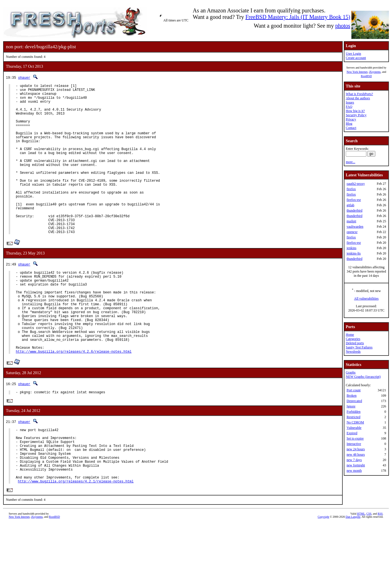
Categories (353, 339)
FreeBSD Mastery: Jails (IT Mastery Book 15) (298, 17)
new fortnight (356, 465)
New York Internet (357, 72)
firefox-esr (354, 200)
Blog (349, 124)
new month (354, 471)
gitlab (350, 205)
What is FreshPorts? (359, 94)
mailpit (351, 221)
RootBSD (366, 76)
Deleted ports (355, 343)
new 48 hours (356, 455)
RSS (380, 577)
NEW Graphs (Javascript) (363, 377)
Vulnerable (354, 428)
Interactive (354, 444)
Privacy (351, 119)
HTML (361, 577)
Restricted (354, 417)
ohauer (24, 77)
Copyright (323, 580)
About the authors (358, 98)
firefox (351, 189)
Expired (352, 433)
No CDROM (355, 422)
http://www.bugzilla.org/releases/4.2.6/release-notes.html (74, 401)
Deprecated (354, 401)
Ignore (351, 406)
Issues (350, 102)
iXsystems (375, 72)
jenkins (352, 248)
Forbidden (354, 412)
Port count (354, 390)
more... (351, 162)
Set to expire (355, 438)
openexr (352, 232)
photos (343, 26)
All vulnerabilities (366, 299)
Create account (356, 58)
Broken (352, 396)
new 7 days (354, 460)
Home (350, 335)
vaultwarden (355, 227)
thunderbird (354, 210)
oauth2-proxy (356, 184)
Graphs (351, 372)
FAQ (349, 107)
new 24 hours (356, 449)
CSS (369, 577)
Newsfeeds (353, 352)
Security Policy (356, 115)
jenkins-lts (354, 253)
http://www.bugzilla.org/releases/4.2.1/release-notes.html (76, 544)
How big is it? (355, 111)
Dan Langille (353, 580)
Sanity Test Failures (359, 347)
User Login (353, 54)
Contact (351, 128)
